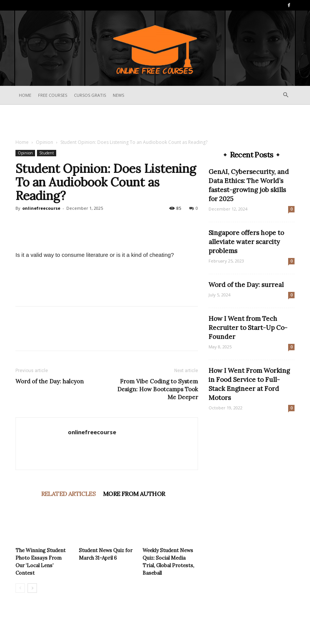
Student (47, 153)
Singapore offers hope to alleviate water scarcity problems (246, 242)
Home (25, 95)
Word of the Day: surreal (246, 285)
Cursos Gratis (90, 95)
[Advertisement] (155, 121)
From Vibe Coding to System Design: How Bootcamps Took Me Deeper (158, 389)
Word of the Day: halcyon (50, 381)
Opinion (45, 142)
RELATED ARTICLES (68, 494)
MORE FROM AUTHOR (134, 494)
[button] (285, 95)
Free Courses (53, 95)
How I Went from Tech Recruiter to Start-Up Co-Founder (248, 328)
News (118, 95)
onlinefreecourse (41, 208)
